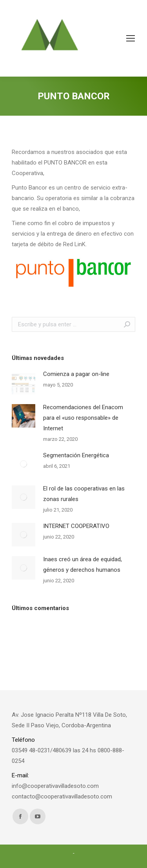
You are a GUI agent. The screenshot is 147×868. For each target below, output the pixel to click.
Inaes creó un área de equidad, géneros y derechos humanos (83, 565)
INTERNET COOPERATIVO (76, 526)
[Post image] (24, 383)
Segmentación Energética (76, 455)
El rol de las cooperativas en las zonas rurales (84, 494)
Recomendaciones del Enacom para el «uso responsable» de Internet (83, 418)
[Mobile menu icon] (131, 38)
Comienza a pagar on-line (76, 374)
